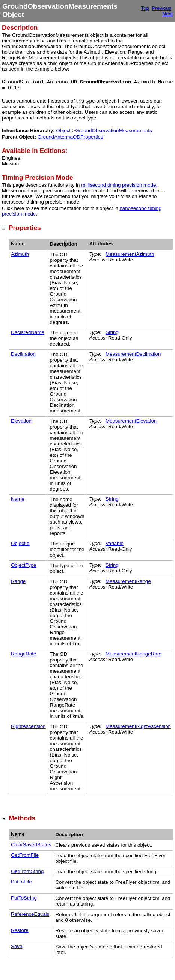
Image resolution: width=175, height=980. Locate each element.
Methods (22, 818)
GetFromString (27, 871)
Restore (20, 930)
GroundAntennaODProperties (70, 137)
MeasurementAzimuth (130, 254)
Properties (25, 228)
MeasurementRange (128, 581)
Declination (23, 354)
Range (18, 581)
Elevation (21, 421)
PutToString (24, 898)
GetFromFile (25, 855)
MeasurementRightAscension (138, 726)
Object (63, 131)
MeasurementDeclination (133, 354)
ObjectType (23, 565)
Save (17, 946)
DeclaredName (28, 332)
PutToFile (21, 882)
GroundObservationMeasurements (113, 131)
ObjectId (20, 543)
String (112, 332)
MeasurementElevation (131, 421)
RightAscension (28, 726)
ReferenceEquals (30, 914)
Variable (115, 543)
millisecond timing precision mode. (119, 185)
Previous (161, 8)
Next (168, 14)
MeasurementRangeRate (134, 654)
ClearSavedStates (31, 845)
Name (18, 499)
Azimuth (20, 254)
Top (145, 8)
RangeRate (23, 654)
